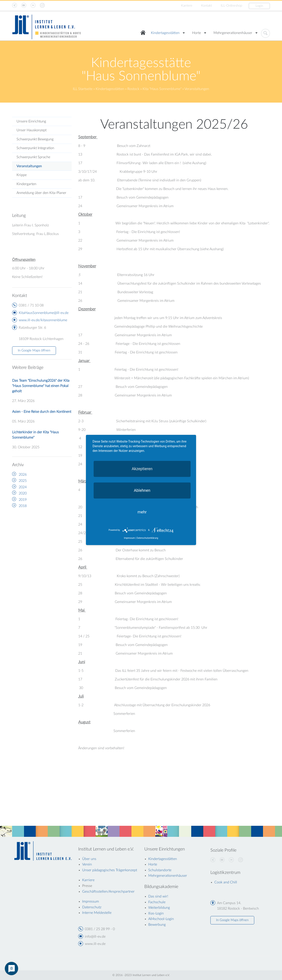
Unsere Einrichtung (31, 121)
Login (259, 6)
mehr (142, 512)
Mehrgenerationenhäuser (233, 33)
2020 (23, 493)
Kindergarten (26, 184)
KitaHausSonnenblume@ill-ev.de (44, 313)
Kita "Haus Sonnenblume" (162, 89)
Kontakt (207, 6)
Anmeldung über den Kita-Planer (41, 193)
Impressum (129, 538)
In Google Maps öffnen (34, 350)
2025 (23, 481)
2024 (23, 487)
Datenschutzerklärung (147, 538)
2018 (23, 506)
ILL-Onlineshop (231, 6)
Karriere (187, 6)
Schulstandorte (160, 870)
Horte (197, 33)
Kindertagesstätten (165, 33)
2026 (23, 475)
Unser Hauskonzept (32, 130)
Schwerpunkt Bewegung (35, 139)
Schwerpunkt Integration (35, 148)
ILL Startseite (83, 89)
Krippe (22, 175)
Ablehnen (142, 490)
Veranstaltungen (29, 166)
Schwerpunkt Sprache (33, 157)
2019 (23, 500)
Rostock (133, 89)
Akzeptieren (142, 469)
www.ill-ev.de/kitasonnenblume (43, 320)
